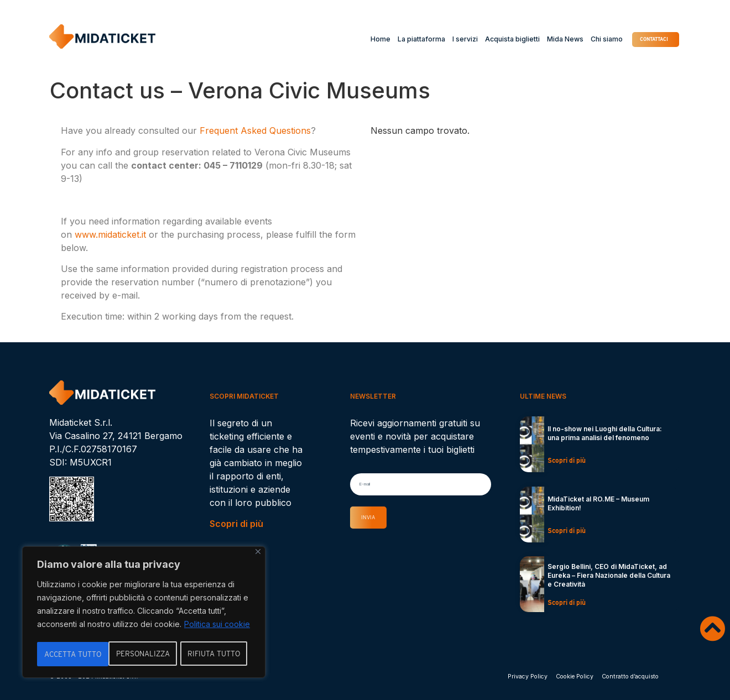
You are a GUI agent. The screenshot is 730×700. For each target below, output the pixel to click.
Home (359, 39)
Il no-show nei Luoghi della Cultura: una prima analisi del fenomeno (605, 433)
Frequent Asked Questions (255, 130)
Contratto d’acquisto (630, 677)
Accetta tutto (215, 654)
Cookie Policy (575, 677)
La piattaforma (400, 39)
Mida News (544, 39)
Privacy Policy (528, 677)
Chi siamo (586, 39)
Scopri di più (236, 524)
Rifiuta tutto (143, 654)
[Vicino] (258, 554)
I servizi (444, 39)
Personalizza (71, 654)
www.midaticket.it (110, 234)
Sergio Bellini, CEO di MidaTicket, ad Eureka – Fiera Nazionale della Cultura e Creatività (609, 575)
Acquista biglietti (491, 39)
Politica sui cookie (217, 626)
